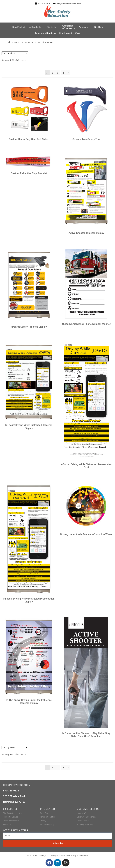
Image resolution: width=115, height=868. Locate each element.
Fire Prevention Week (70, 33)
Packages (85, 27)
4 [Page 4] (63, 73)
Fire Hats (98, 27)
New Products (19, 27)
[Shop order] (15, 53)
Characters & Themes (69, 27)
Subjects (53, 27)
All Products (37, 27)
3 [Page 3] (58, 73)
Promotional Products (45, 33)
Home (14, 42)
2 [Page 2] (52, 73)
